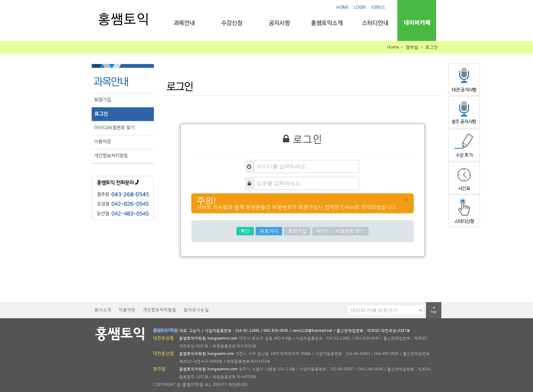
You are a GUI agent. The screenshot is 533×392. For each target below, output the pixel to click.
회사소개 (103, 310)
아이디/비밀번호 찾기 (114, 127)
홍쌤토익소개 (327, 23)
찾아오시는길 (196, 310)
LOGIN (360, 7)
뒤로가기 (269, 231)
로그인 (101, 113)
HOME (342, 7)
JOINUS (378, 7)
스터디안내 (374, 23)
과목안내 (184, 23)
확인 (245, 231)
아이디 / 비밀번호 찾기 (340, 231)
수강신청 (232, 23)
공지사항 (279, 23)
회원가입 (102, 99)
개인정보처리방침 (111, 155)
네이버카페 (417, 23)
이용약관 (102, 141)
